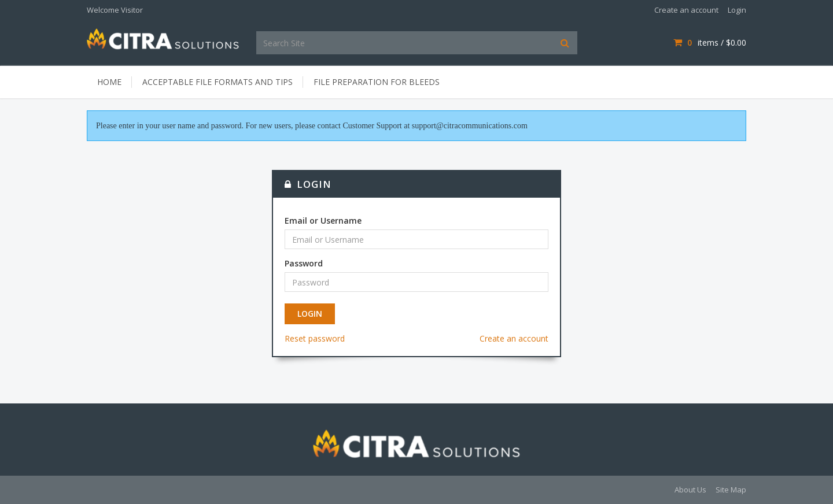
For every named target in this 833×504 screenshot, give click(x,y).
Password (304, 263)
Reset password (315, 338)
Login (737, 10)
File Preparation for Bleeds (377, 82)
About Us (690, 490)
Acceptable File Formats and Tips (218, 82)
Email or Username (323, 220)
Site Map (731, 490)
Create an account (686, 10)
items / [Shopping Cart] (710, 42)
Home (109, 82)
